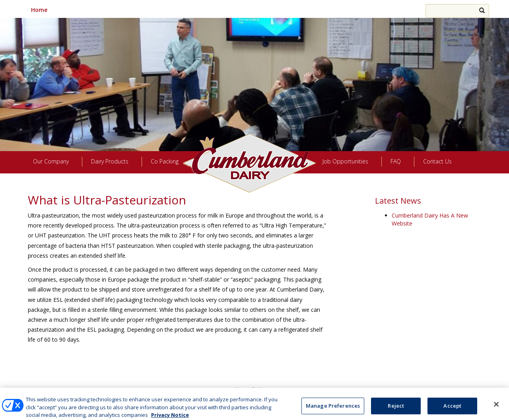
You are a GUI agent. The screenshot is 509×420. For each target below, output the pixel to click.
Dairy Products (110, 161)
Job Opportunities (345, 161)
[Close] (496, 410)
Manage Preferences (254, 389)
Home (39, 10)
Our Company (51, 161)
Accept (452, 411)
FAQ (396, 161)
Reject (396, 411)
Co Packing (165, 161)
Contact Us (437, 161)
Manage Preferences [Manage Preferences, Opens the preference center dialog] (333, 411)
